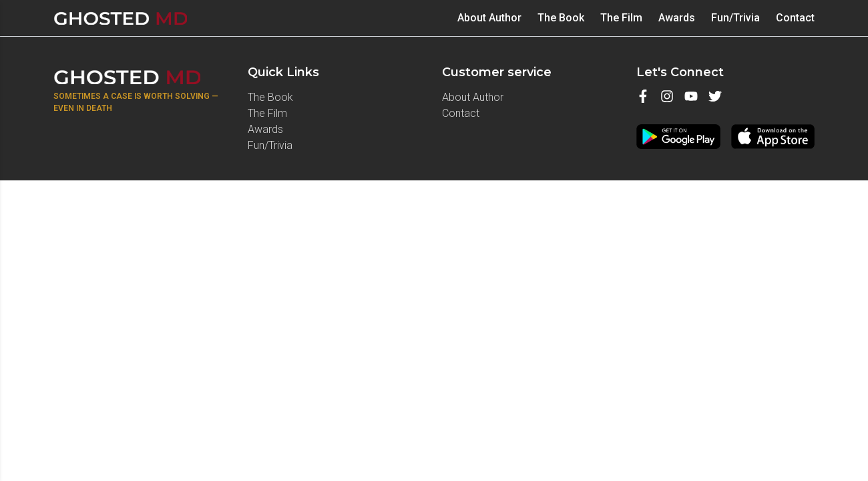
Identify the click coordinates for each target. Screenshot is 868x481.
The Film (621, 18)
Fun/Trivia (735, 18)
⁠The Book (561, 18)
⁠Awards (677, 18)
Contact (795, 18)
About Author (489, 18)
